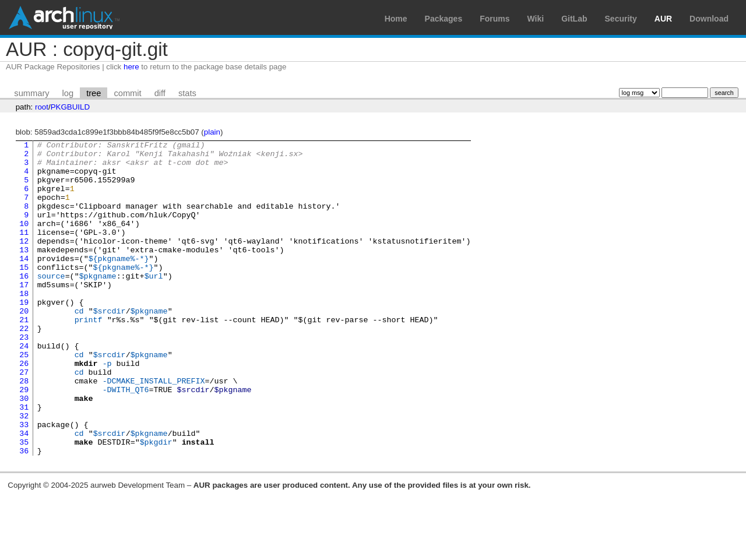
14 (24, 283)
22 (24, 367)
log (68, 93)
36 (24, 513)
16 (24, 304)
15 (24, 293)
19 (24, 335)
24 (24, 388)
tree (94, 93)
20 (24, 346)
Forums (495, 19)
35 (24, 503)
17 (24, 314)
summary (31, 93)
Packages (444, 19)
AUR (663, 19)
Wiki (536, 19)
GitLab (574, 19)
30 (24, 450)
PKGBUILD (70, 107)
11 (24, 251)
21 (24, 356)
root (42, 107)
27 (24, 419)
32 (24, 471)
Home (396, 19)
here (131, 67)
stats (187, 93)
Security (621, 19)
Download (709, 19)
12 (24, 262)
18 (24, 325)
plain (212, 132)
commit (127, 93)
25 (24, 398)
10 (24, 241)
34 (24, 492)
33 (24, 482)
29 (24, 440)
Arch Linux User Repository (64, 17)
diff (160, 93)
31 (24, 461)
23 (24, 377)
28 (24, 429)
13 (24, 272)
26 (24, 408)
